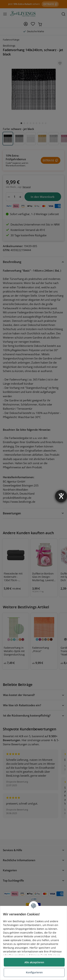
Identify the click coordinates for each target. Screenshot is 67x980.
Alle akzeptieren (34, 962)
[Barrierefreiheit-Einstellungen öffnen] (61, 496)
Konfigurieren (34, 972)
